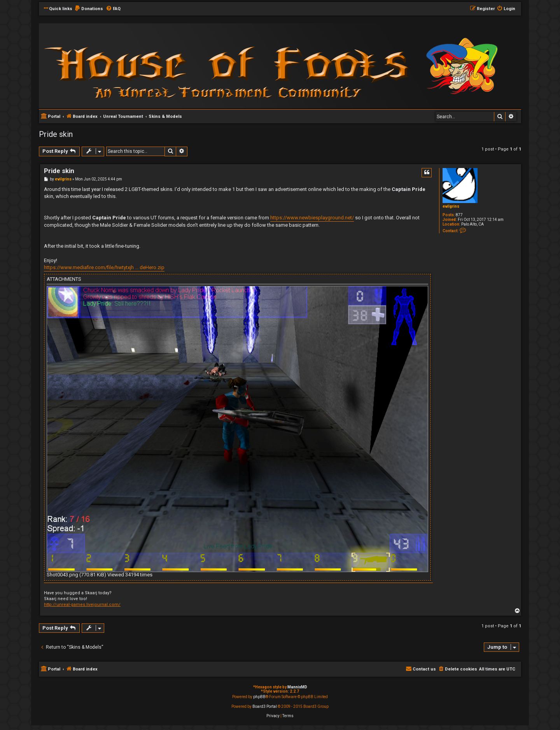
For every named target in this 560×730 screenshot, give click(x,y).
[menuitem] (89, 9)
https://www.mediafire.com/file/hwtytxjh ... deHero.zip (104, 267)
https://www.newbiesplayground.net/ (312, 218)
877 (459, 215)
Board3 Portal (265, 706)
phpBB (259, 697)
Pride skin (56, 134)
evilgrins (451, 206)
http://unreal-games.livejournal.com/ (82, 605)
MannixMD (297, 687)
